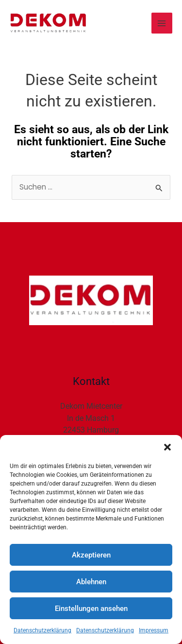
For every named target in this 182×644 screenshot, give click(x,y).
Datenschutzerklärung (42, 630)
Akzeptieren (91, 555)
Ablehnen (91, 582)
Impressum (154, 630)
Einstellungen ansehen (91, 609)
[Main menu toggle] (162, 23)
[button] (167, 447)
